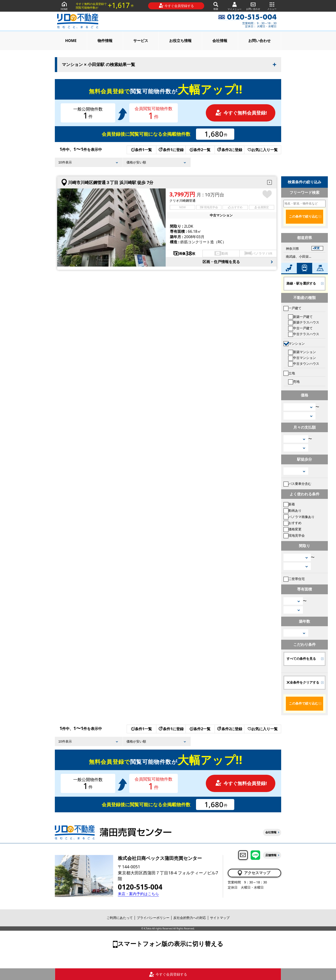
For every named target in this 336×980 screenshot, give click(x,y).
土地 (289, 373)
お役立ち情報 (180, 41)
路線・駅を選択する (301, 283)
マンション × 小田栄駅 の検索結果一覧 (98, 65)
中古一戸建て (300, 328)
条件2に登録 (229, 150)
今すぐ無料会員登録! (241, 113)
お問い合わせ (253, 6)
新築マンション (302, 352)
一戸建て (292, 308)
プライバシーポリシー (153, 918)
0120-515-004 (140, 887)
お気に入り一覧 (263, 150)
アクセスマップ (254, 873)
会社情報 (220, 41)
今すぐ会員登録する (176, 6)
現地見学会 (294, 535)
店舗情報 (271, 855)
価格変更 (292, 529)
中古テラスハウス (304, 334)
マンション (294, 343)
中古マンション (302, 358)
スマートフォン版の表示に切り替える (170, 944)
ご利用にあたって (120, 918)
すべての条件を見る (301, 659)
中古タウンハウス (304, 363)
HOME (64, 6)
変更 (317, 248)
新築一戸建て (300, 317)
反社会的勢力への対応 (190, 918)
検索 (216, 6)
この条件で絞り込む (304, 216)
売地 (294, 381)
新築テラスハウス (304, 322)
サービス (141, 41)
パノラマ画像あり (299, 517)
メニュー (272, 6)
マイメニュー (234, 6)
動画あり (292, 510)
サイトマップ (220, 918)
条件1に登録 (171, 150)
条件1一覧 (142, 150)
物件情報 (105, 41)
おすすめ (292, 523)
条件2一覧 (200, 150)
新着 (289, 504)
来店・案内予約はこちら (138, 894)
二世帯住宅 (294, 579)
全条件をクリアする (303, 682)
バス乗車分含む (297, 484)
